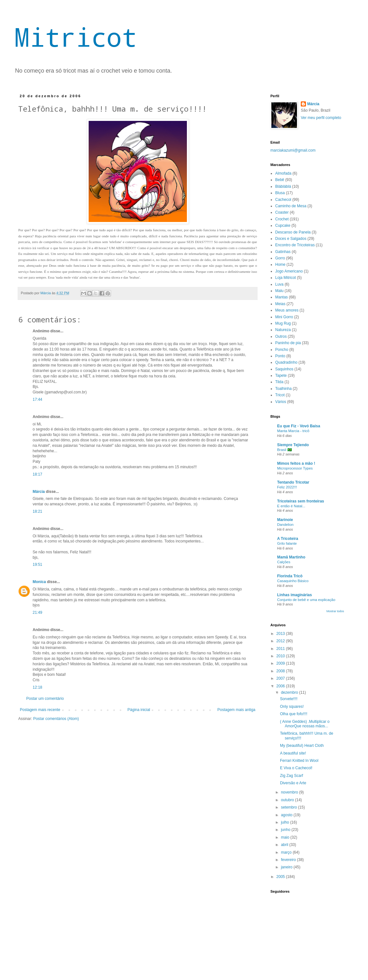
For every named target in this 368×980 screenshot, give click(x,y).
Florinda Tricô (290, 576)
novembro (290, 792)
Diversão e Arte (293, 783)
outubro (288, 800)
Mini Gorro (284, 317)
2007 (281, 678)
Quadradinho (286, 362)
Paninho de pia (288, 343)
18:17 (37, 474)
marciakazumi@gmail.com (293, 150)
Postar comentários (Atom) (56, 719)
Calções (284, 562)
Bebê (280, 180)
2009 (281, 663)
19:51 (37, 565)
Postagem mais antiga (236, 710)
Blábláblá (283, 186)
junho (286, 830)
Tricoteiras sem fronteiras (301, 501)
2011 (281, 649)
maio (286, 837)
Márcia (39, 492)
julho (286, 822)
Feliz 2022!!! (287, 487)
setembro (289, 807)
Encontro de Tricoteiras (295, 245)
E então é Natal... (291, 506)
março (287, 852)
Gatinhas (283, 252)
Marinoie (285, 520)
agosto (287, 815)
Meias (280, 304)
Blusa (280, 193)
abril (285, 845)
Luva (279, 284)
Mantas (281, 297)
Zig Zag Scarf (292, 776)
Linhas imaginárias (295, 595)
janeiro (287, 867)
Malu (279, 291)
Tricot (280, 395)
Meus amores (287, 310)
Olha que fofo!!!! (294, 714)
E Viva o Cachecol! (296, 768)
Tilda (279, 382)
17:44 (37, 399)
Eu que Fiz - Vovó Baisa (299, 426)
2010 (281, 656)
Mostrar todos (335, 611)
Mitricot (76, 37)
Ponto (280, 356)
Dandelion (285, 525)
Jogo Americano (289, 271)
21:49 (37, 612)
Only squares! (292, 707)
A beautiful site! (293, 753)
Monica (39, 582)
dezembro (290, 692)
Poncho (282, 350)
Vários (281, 402)
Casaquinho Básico (293, 581)
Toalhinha (283, 389)
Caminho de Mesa (291, 206)
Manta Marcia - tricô (293, 431)
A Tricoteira (288, 539)
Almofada (283, 173)
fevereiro (289, 860)
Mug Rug (283, 323)
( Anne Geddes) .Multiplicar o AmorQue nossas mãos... (305, 724)
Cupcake (283, 225)
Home (280, 265)
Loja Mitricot (286, 278)
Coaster (282, 212)
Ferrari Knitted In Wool (299, 761)
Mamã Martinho (291, 557)
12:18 (37, 687)
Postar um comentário (45, 699)
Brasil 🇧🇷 (284, 450)
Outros (281, 336)
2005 (281, 877)
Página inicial (139, 710)
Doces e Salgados (291, 239)
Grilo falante (287, 543)
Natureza (283, 330)
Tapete (281, 375)
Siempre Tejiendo (293, 445)
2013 (281, 634)
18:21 (37, 511)
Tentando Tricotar (293, 482)
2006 (281, 686)
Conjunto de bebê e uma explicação (306, 600)
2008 (281, 671)
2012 (281, 641)
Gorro (280, 258)
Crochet (282, 219)
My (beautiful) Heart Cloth (302, 746)
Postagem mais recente (40, 710)
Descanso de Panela (293, 232)
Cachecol (283, 200)
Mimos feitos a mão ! (296, 463)
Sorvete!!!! (289, 699)
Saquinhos (284, 369)
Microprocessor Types (295, 468)
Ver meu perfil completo (321, 118)
